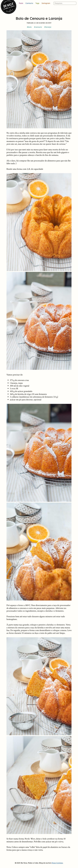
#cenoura (38, 27)
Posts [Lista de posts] (21, 3)
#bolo (29, 27)
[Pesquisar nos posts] (65, 3)
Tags (37, 3)
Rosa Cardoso (57, 863)
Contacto (29, 3)
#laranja (48, 27)
